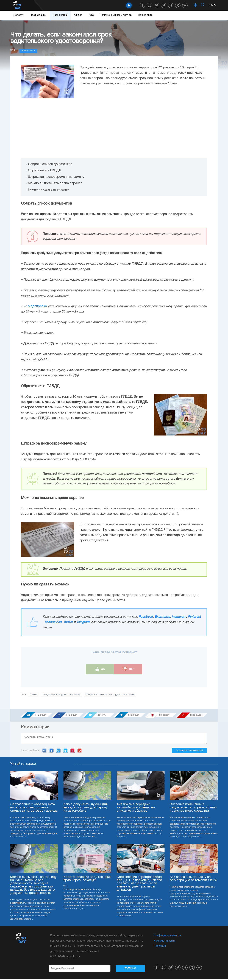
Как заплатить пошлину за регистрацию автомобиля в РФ (194, 880)
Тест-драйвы (38, 15)
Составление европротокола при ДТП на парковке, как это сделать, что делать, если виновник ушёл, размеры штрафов (139, 885)
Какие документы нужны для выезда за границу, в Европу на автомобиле (86, 809)
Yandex (73, 752)
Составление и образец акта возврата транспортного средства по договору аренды (34, 809)
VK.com (44, 752)
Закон (34, 695)
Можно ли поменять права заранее (55, 183)
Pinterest (194, 617)
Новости (19, 15)
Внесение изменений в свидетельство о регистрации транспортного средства (193, 809)
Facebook (146, 617)
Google (80, 752)
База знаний (60, 15)
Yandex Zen (53, 622)
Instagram (179, 617)
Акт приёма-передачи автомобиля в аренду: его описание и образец (136, 809)
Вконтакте (162, 617)
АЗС (91, 15)
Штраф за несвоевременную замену (56, 177)
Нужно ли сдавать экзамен (49, 190)
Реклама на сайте (165, 942)
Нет (128, 669)
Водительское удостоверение (61, 695)
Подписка (130, 969)
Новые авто (145, 15)
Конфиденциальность (167, 937)
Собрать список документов (50, 164)
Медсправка (37, 306)
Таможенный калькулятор (116, 15)
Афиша (78, 15)
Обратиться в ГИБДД (45, 171)
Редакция (160, 947)
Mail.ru (58, 752)
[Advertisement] (114, 128)
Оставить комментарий (189, 752)
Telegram (83, 622)
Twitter (68, 622)
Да (100, 669)
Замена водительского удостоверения (110, 695)
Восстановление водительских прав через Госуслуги (87, 880)
